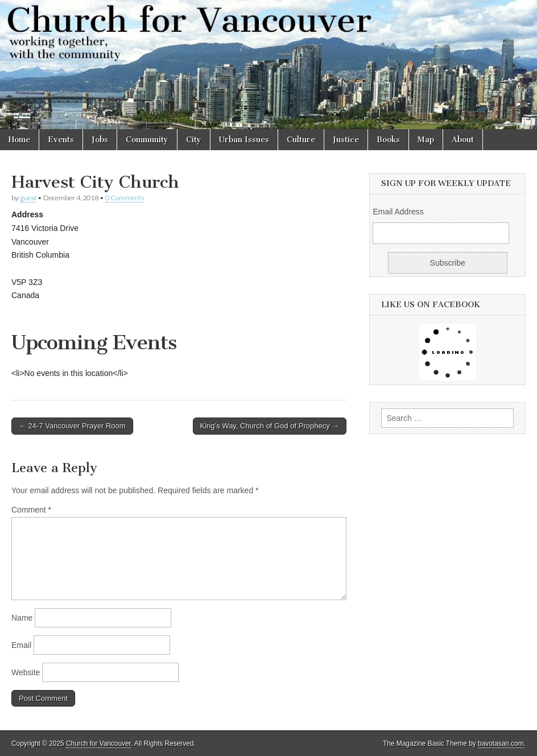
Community (147, 140)
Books (388, 140)
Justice (346, 140)
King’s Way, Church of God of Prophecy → (270, 426)
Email (21, 645)
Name (22, 618)
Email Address (398, 212)
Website (26, 672)
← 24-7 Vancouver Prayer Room (72, 426)
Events (61, 140)
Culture (301, 140)
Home (19, 140)
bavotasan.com (501, 743)
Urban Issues (244, 140)
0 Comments (125, 198)
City (194, 140)
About (463, 140)
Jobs (100, 140)
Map (426, 140)
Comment (31, 510)
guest (28, 198)
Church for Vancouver (98, 743)
